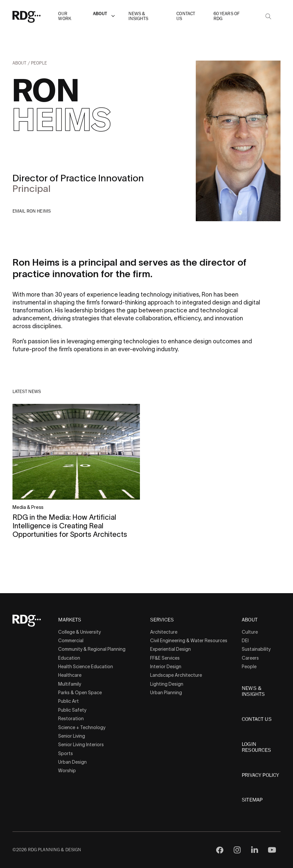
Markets (70, 620)
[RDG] (37, 16)
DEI (245, 641)
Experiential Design (170, 649)
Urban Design (72, 762)
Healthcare (70, 675)
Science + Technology (82, 727)
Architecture (164, 632)
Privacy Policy (260, 775)
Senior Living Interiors (81, 745)
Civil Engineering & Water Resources (189, 641)
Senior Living (72, 736)
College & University (79, 632)
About (100, 14)
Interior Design (166, 667)
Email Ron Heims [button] (32, 211)
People (39, 63)
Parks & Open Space (80, 693)
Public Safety (72, 710)
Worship (67, 771)
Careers (250, 658)
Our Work (65, 16)
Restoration (71, 719)
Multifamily (70, 684)
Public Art (68, 701)
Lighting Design (167, 684)
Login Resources (256, 747)
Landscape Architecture (176, 675)
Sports (66, 753)
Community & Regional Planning (92, 649)
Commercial (71, 641)
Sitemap (252, 800)
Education (69, 658)
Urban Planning (166, 693)
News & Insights (138, 16)
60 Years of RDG (227, 16)
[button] (113, 16)
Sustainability (256, 649)
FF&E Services (165, 658)
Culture (250, 632)
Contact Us (186, 16)
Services (162, 620)
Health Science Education (86, 667)
